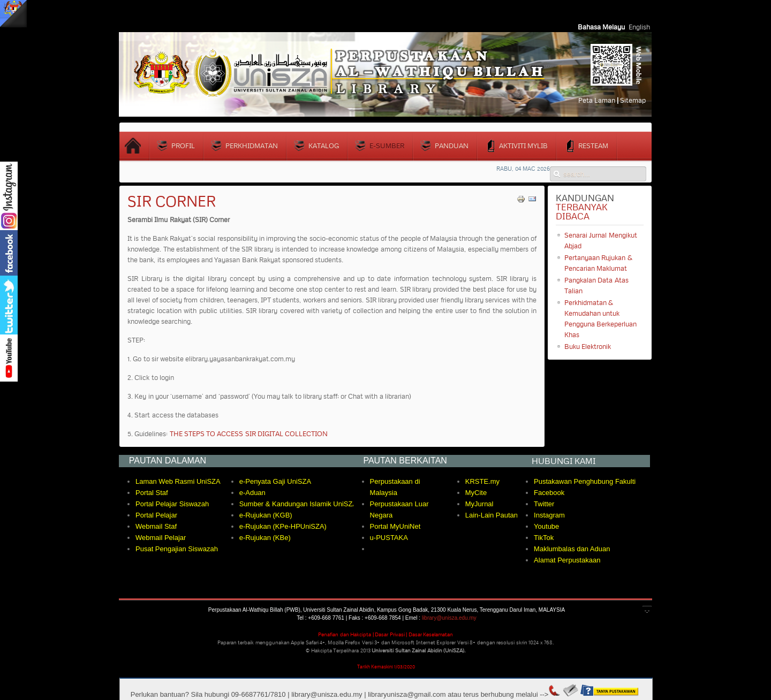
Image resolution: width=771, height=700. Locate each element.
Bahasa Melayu (602, 27)
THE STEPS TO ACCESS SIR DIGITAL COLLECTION (249, 433)
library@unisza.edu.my (449, 618)
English (639, 27)
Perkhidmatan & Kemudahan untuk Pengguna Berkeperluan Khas (600, 318)
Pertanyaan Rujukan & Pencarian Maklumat (598, 263)
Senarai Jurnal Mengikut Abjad (601, 240)
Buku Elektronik (588, 346)
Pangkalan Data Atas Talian (596, 285)
